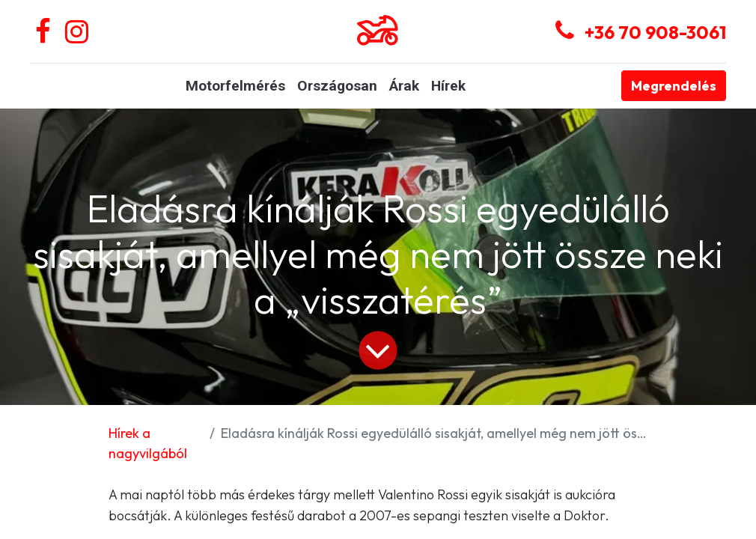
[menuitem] (235, 86)
